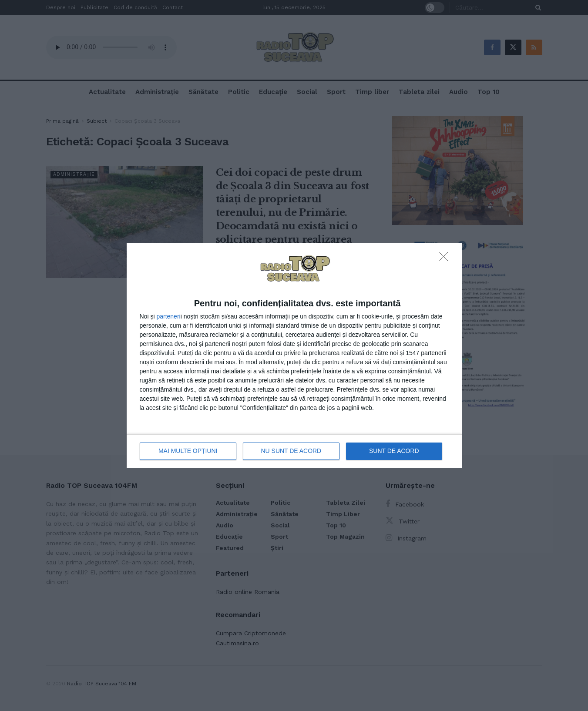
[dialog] (294, 356)
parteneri (168, 316)
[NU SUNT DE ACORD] (446, 259)
